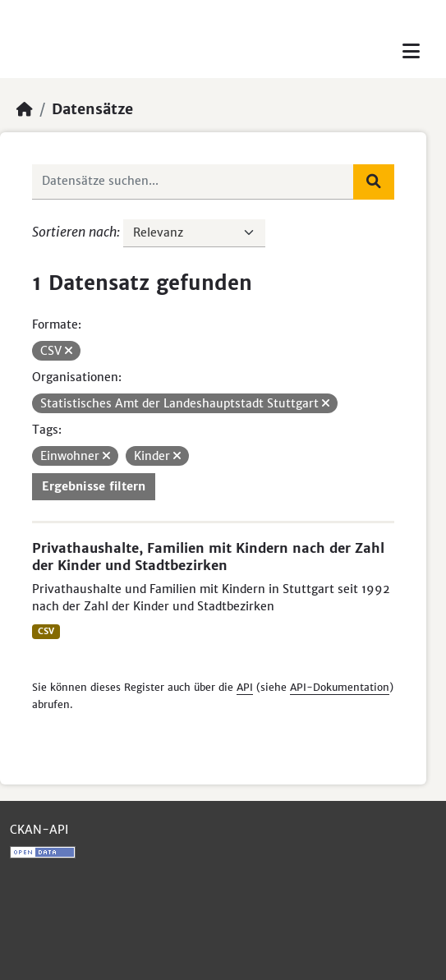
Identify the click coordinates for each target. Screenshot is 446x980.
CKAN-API (39, 830)
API (245, 687)
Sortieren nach (74, 232)
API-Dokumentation (340, 687)
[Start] (25, 109)
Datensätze (92, 109)
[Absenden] (374, 182)
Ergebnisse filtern (94, 486)
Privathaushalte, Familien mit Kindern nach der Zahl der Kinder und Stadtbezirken (208, 557)
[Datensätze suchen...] (193, 182)
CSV (46, 631)
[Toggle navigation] (411, 51)
